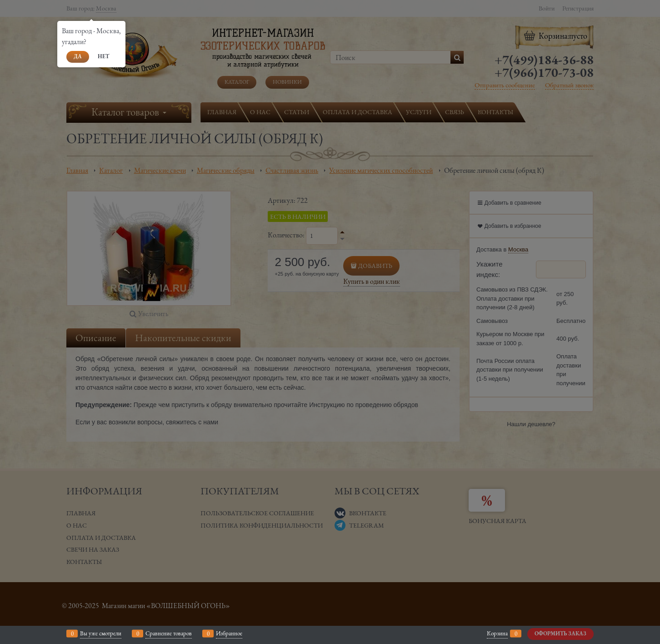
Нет (103, 56)
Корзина (497, 633)
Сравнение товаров (169, 633)
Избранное (229, 633)
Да (78, 56)
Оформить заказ (560, 634)
